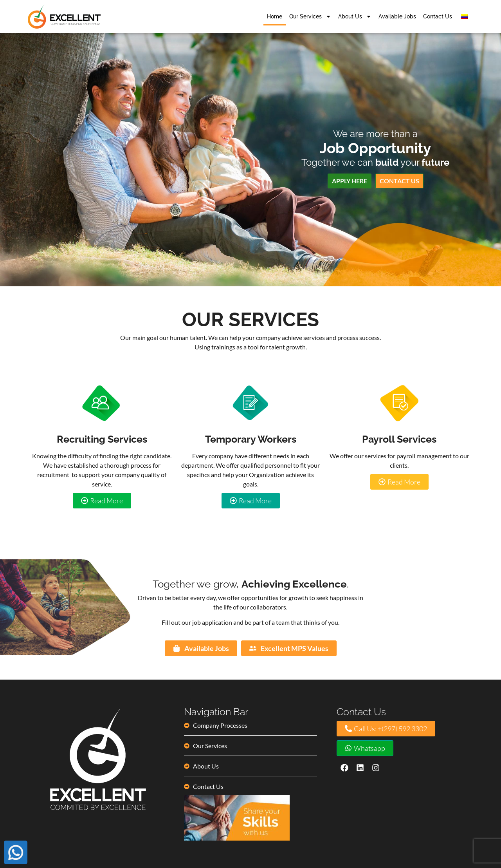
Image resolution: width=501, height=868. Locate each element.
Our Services (310, 16)
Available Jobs (397, 16)
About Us (355, 16)
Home (275, 16)
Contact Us (438, 16)
